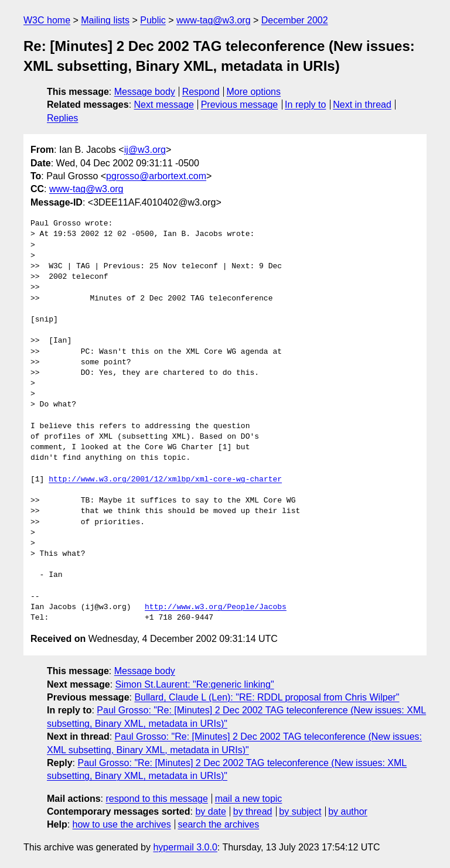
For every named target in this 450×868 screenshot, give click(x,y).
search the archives (219, 824)
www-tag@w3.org (214, 20)
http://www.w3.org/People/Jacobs (216, 607)
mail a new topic (249, 799)
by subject (300, 811)
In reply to (305, 105)
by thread (253, 811)
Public (153, 20)
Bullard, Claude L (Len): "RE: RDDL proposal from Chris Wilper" (267, 697)
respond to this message (156, 799)
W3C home (47, 20)
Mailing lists (105, 20)
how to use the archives (122, 824)
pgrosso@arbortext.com (156, 176)
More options (254, 92)
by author (348, 811)
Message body (145, 92)
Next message (164, 105)
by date (210, 811)
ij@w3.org (145, 150)
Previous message (240, 105)
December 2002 (295, 20)
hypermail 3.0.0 (185, 847)
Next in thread (362, 105)
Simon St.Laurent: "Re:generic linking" (195, 684)
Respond (201, 92)
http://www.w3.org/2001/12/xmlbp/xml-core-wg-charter (165, 480)
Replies (62, 118)
